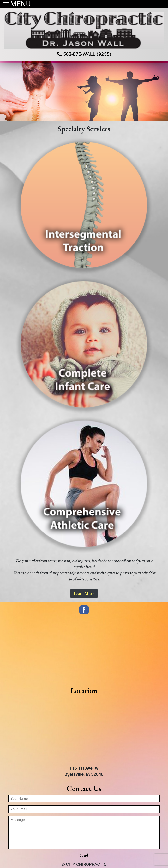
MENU (20, 4)
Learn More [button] (84, 594)
